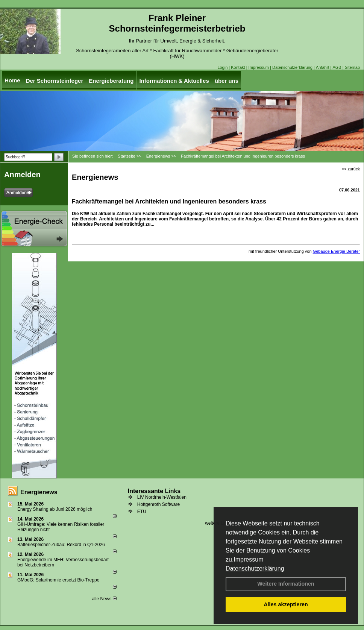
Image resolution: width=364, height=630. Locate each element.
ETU (142, 512)
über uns (227, 81)
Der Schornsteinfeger (55, 81)
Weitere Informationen (286, 584)
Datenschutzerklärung (255, 569)
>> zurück (351, 169)
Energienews (39, 492)
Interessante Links (154, 491)
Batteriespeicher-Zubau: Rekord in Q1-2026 (61, 545)
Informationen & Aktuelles (174, 81)
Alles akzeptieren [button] (286, 604)
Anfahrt (322, 67)
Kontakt (238, 67)
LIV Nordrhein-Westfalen (162, 497)
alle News (104, 599)
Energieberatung (111, 81)
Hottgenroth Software (158, 504)
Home (12, 80)
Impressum (248, 559)
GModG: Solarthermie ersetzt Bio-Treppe (58, 580)
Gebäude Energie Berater (336, 251)
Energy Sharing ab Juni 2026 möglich (55, 509)
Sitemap (352, 67)
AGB (337, 67)
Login (222, 67)
